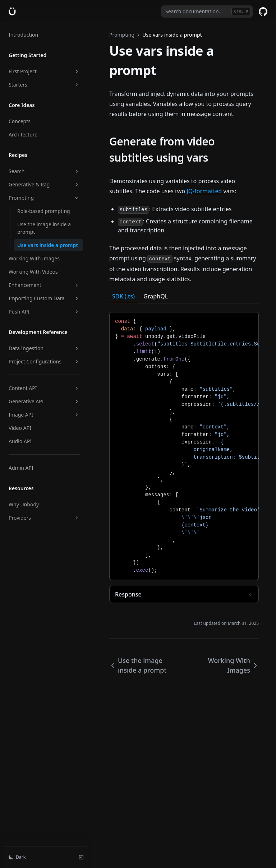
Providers (44, 518)
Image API (44, 415)
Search (44, 171)
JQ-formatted (204, 191)
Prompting (44, 198)
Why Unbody (24, 504)
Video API (20, 428)
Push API (44, 312)
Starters (44, 85)
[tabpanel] (184, 446)
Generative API (44, 401)
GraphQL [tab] (156, 296)
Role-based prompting (44, 211)
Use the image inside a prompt (44, 228)
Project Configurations (44, 361)
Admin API (21, 468)
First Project (44, 71)
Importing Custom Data (44, 298)
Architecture (23, 134)
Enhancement (44, 285)
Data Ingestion (44, 348)
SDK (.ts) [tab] (123, 296)
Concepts (20, 121)
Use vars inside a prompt (48, 245)
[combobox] (207, 11)
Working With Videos (33, 272)
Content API (44, 388)
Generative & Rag (44, 184)
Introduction (23, 35)
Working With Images (34, 258)
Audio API (20, 441)
